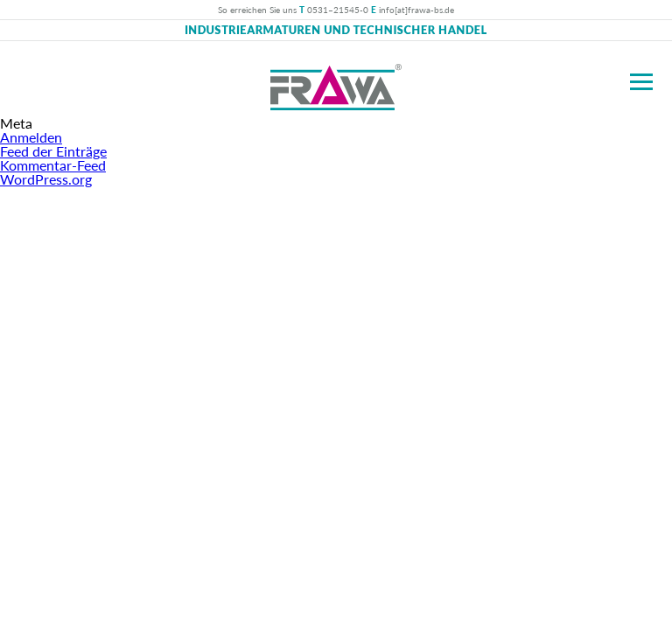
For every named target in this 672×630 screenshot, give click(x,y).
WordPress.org (46, 179)
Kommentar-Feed (53, 165)
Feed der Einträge (53, 151)
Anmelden (31, 137)
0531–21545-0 (338, 10)
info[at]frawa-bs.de (416, 10)
